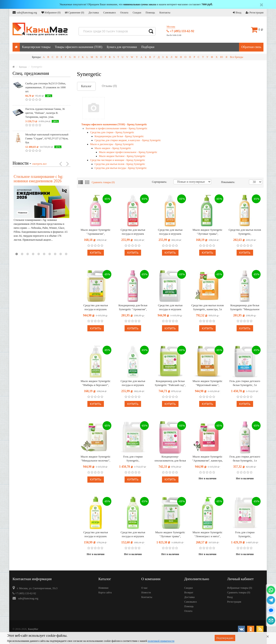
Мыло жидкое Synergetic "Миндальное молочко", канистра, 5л (96, 459)
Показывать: (226, 182)
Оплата (124, 13)
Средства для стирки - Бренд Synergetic (112, 132)
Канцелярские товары (36, 47)
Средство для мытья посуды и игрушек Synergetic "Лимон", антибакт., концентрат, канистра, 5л (96, 307)
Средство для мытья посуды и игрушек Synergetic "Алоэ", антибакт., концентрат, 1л (133, 383)
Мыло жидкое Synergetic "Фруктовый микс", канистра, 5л (208, 383)
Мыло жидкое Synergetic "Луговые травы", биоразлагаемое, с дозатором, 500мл (208, 232)
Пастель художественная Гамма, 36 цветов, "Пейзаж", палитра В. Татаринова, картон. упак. (45, 113)
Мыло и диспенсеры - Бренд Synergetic (112, 144)
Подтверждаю (225, 638)
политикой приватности (161, 641)
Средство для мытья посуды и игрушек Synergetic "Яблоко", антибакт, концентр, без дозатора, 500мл (133, 534)
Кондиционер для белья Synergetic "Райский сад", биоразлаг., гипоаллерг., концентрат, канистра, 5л (170, 383)
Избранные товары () (240, 588)
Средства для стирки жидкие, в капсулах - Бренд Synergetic (128, 140)
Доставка (94, 13)
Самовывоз (109, 13)
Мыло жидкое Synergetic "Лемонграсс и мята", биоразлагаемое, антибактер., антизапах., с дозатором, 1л (208, 534)
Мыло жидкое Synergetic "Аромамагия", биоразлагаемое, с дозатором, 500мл (96, 232)
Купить (96, 253)
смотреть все (39, 164)
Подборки (148, 47)
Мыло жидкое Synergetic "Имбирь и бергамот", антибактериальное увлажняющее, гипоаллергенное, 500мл (96, 383)
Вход (237, 13)
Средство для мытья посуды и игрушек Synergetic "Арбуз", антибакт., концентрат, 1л (133, 232)
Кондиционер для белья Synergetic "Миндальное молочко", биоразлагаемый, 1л (245, 307)
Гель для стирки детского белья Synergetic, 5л (245, 383)
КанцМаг (33, 629)
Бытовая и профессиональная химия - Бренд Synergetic (117, 128)
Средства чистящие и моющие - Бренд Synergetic (118, 160)
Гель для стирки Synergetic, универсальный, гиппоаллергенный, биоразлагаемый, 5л (245, 534)
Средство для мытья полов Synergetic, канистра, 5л (207, 307)
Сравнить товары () (103, 182)
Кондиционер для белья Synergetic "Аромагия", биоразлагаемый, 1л (133, 307)
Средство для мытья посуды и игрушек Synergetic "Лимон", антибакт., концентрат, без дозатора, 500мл (96, 534)
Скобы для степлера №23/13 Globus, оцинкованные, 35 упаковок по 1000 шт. (46, 87)
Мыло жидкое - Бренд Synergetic (113, 148)
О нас (144, 588)
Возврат (189, 592)
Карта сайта (105, 592)
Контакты (165, 13)
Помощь (150, 13)
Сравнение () (75, 13)
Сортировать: (159, 182)
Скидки (137, 13)
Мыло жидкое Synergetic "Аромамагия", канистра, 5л (208, 459)
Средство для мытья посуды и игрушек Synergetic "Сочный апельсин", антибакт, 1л (170, 232)
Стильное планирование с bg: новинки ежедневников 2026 (38, 179)
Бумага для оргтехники (122, 47)
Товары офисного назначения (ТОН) (79, 47)
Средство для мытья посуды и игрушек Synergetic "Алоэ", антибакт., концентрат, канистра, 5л (170, 307)
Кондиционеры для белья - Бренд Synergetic (119, 136)
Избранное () (51, 13)
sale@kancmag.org (25, 12)
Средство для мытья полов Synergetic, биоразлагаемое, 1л (245, 232)
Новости (146, 592)
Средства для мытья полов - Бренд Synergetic (120, 164)
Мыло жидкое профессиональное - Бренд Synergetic (128, 152)
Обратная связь (251, 47)
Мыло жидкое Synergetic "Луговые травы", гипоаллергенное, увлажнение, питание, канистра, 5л (170, 534)
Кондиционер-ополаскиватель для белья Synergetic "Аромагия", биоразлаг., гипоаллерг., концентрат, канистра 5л (170, 459)
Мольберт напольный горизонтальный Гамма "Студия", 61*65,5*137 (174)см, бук (47, 138)
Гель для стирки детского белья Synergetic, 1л (245, 459)
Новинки (103, 588)
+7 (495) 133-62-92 (180, 31)
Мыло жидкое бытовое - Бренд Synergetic (122, 156)
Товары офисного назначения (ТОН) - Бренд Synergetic (114, 124)
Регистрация (255, 13)
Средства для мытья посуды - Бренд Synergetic (121, 168)
